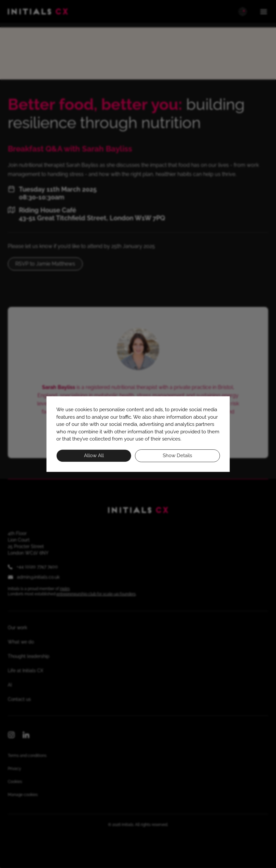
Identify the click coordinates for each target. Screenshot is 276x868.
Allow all (94, 456)
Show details (177, 456)
